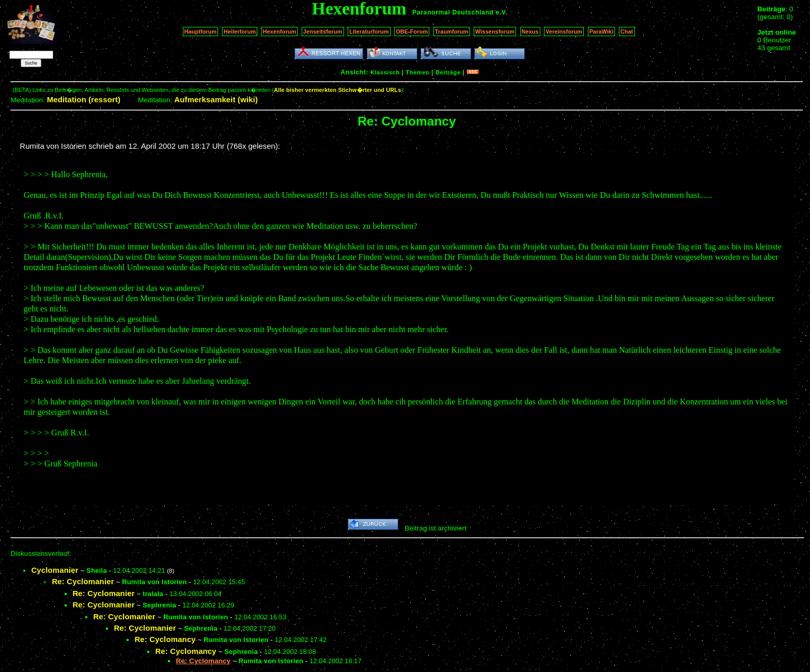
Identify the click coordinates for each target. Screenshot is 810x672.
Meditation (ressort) (84, 99)
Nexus (530, 32)
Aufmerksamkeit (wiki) (216, 99)
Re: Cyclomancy (165, 639)
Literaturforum (369, 32)
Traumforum (452, 32)
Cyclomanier (54, 570)
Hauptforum (201, 32)
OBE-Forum (412, 32)
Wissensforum (495, 32)
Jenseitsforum (323, 32)
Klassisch (385, 72)
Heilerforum (240, 32)
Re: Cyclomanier (83, 581)
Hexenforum (280, 32)
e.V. (501, 12)
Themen (418, 72)
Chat (627, 32)
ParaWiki (602, 32)
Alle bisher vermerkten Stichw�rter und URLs (337, 90)
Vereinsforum (564, 32)
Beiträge (448, 72)
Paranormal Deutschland (453, 12)
